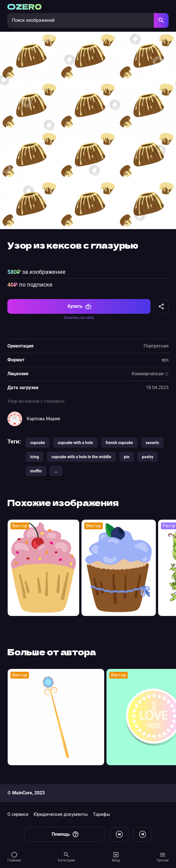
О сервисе (18, 814)
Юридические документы (61, 814)
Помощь (65, 834)
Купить (80, 306)
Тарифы (101, 814)
